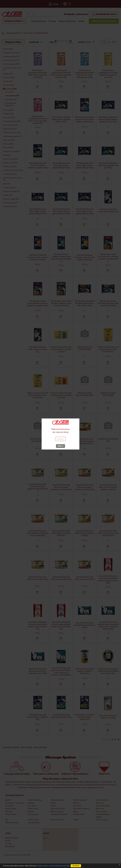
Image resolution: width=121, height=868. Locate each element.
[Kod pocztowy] (60, 439)
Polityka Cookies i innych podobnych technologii (53, 866)
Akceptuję (76, 866)
